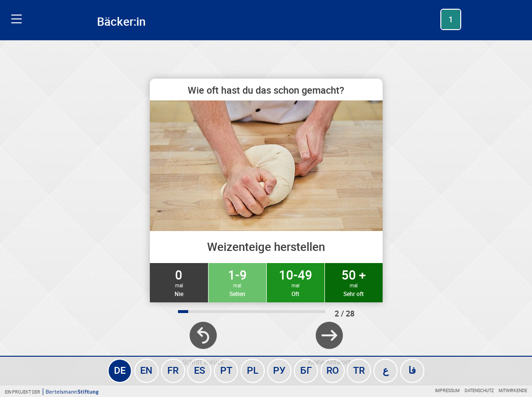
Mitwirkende (513, 390)
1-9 (237, 282)
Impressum (447, 390)
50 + (354, 282)
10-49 (296, 282)
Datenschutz (479, 390)
